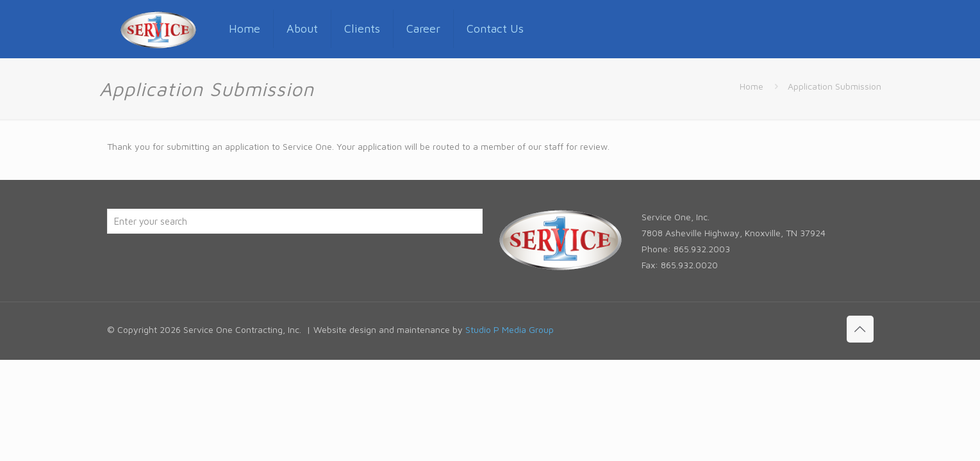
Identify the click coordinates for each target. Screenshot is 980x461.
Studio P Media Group (510, 329)
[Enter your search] (295, 221)
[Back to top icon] (860, 329)
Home (752, 86)
